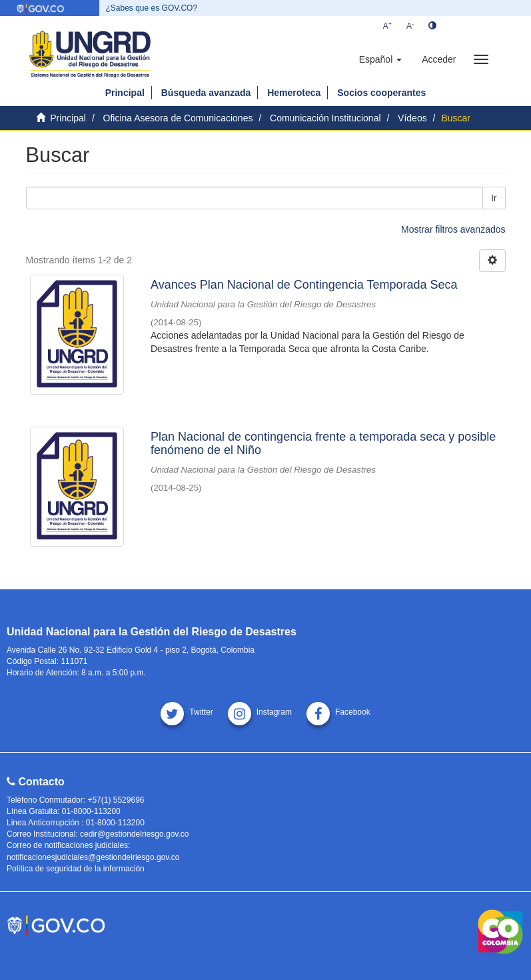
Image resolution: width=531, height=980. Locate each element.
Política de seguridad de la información (76, 869)
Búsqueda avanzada (206, 93)
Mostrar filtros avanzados (453, 229)
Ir (494, 198)
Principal (125, 93)
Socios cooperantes (381, 93)
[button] (380, 59)
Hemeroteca (294, 93)
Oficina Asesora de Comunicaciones (178, 118)
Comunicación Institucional (325, 118)
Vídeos (412, 118)
